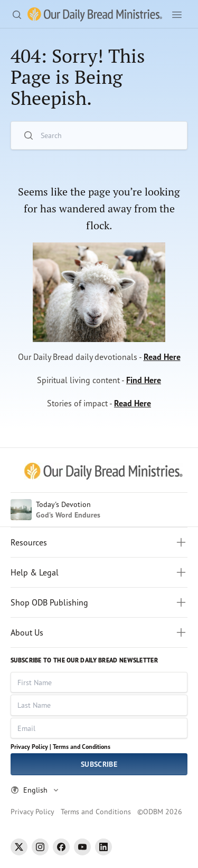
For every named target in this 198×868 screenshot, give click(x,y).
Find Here (144, 380)
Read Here (162, 357)
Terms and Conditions (82, 747)
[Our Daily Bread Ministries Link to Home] (95, 14)
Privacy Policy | (31, 747)
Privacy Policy (32, 811)
